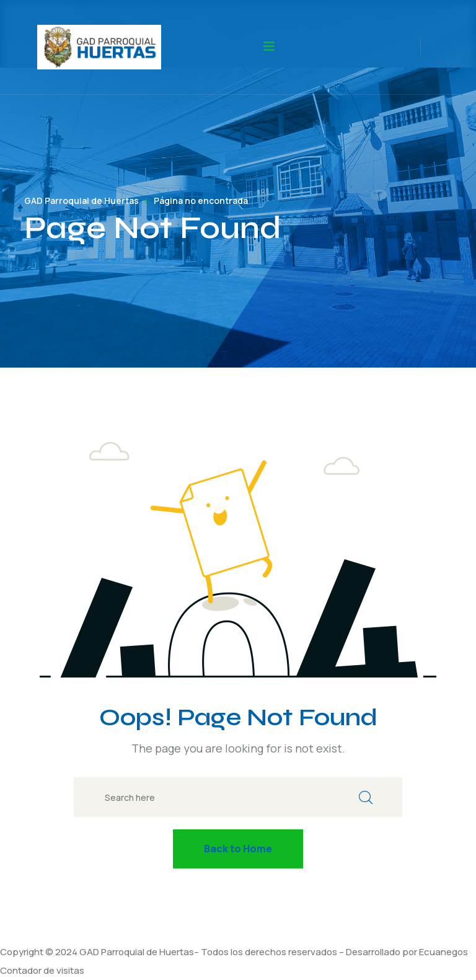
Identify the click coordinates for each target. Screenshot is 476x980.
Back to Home (238, 849)
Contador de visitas (42, 970)
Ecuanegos (443, 952)
